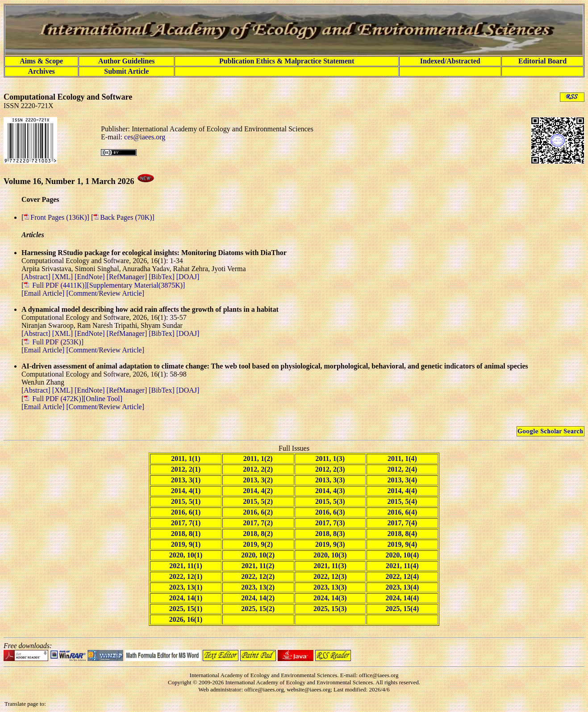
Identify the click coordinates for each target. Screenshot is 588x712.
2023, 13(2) (258, 587)
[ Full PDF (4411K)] (54, 285)
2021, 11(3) (330, 566)
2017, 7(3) (330, 523)
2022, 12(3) (330, 576)
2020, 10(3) (330, 555)
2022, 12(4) (402, 576)
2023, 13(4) (402, 587)
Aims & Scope (41, 61)
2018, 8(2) (258, 534)
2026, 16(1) (186, 619)
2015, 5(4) (402, 501)
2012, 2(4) (402, 469)
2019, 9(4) (402, 544)
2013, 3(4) (402, 480)
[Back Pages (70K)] (123, 217)
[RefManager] (128, 277)
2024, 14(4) (402, 598)
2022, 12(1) (186, 576)
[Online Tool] (103, 399)
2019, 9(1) (186, 544)
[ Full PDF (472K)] (52, 399)
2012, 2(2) (258, 469)
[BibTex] (163, 277)
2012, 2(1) (186, 469)
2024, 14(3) (330, 598)
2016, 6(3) (330, 512)
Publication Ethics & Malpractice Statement (287, 61)
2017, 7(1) (186, 523)
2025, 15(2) (258, 609)
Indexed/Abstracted (450, 61)
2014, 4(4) (402, 491)
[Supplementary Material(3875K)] (136, 285)
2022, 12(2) (258, 576)
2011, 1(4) (402, 459)
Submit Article (126, 71)
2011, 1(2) (258, 459)
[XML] (63, 277)
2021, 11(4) (402, 566)
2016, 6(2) (258, 512)
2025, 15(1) (186, 609)
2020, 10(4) (402, 555)
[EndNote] (91, 277)
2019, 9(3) (330, 544)
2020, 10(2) (258, 555)
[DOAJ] (188, 277)
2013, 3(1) (186, 480)
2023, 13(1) (186, 587)
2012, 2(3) (330, 469)
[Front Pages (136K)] (56, 217)
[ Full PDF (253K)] (52, 342)
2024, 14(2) (258, 598)
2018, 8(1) (186, 534)
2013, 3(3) (330, 480)
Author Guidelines (126, 61)
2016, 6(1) (186, 512)
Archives (42, 71)
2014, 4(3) (330, 491)
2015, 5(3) (330, 501)
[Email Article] (43, 293)
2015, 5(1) (186, 501)
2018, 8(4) (402, 534)
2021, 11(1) (186, 566)
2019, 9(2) (258, 544)
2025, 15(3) (330, 609)
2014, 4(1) (186, 491)
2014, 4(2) (258, 491)
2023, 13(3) (330, 587)
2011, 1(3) (330, 459)
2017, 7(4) (402, 523)
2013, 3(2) (258, 480)
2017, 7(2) (258, 523)
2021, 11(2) (258, 566)
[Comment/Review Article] (104, 293)
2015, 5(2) (258, 501)
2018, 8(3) (330, 534)
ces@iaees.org (145, 137)
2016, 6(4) (402, 512)
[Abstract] (37, 277)
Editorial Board (542, 61)
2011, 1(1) (186, 459)
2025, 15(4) (402, 609)
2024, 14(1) (186, 598)
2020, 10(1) (186, 555)
